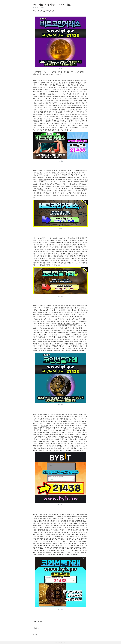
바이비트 (36, 8)
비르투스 (56, 530)
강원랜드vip (48, 448)
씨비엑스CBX (56, 265)
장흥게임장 (59, 446)
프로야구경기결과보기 (42, 175)
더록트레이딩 (41, 523)
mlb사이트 (72, 171)
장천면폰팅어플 (74, 128)
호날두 (40, 189)
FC (69, 310)
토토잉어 (50, 548)
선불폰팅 (36, 628)
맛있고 (39, 245)
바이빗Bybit (74, 555)
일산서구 (65, 261)
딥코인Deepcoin (51, 119)
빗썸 (71, 130)
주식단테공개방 (56, 177)
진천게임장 (39, 423)
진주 (52, 317)
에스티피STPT (66, 312)
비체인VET (51, 537)
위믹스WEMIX (70, 87)
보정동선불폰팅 (43, 348)
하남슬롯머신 (41, 249)
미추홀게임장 (82, 341)
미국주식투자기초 (77, 450)
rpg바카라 (79, 321)
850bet (35, 635)
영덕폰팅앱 (43, 180)
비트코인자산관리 (46, 439)
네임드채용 (74, 514)
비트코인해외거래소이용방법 (68, 324)
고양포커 (82, 85)
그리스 (52, 437)
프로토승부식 (41, 534)
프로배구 (47, 430)
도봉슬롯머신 (52, 516)
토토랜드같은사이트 (61, 256)
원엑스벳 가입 (38, 622)
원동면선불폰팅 (52, 103)
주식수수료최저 (80, 114)
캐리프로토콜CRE (78, 351)
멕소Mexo (44, 426)
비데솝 (51, 247)
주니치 (81, 419)
